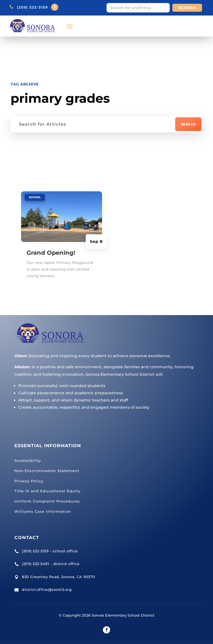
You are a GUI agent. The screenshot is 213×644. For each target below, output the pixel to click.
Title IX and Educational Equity (47, 491)
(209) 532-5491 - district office (51, 564)
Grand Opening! (51, 253)
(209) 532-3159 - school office (50, 551)
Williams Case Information (43, 511)
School (35, 197)
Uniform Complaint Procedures (47, 501)
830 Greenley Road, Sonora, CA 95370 (59, 576)
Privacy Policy (29, 481)
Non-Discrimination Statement (47, 471)
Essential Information (48, 446)
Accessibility (28, 460)
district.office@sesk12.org (47, 589)
